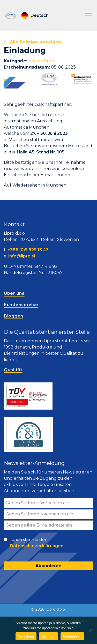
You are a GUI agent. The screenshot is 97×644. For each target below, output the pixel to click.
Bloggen (14, 316)
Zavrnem (48, 636)
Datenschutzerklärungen (37, 546)
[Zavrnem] (91, 630)
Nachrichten (41, 61)
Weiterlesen (72, 636)
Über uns (14, 293)
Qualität (13, 370)
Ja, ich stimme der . (37, 543)
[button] (89, 16)
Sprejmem (26, 636)
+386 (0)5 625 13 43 (28, 250)
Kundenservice (21, 305)
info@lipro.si (22, 256)
